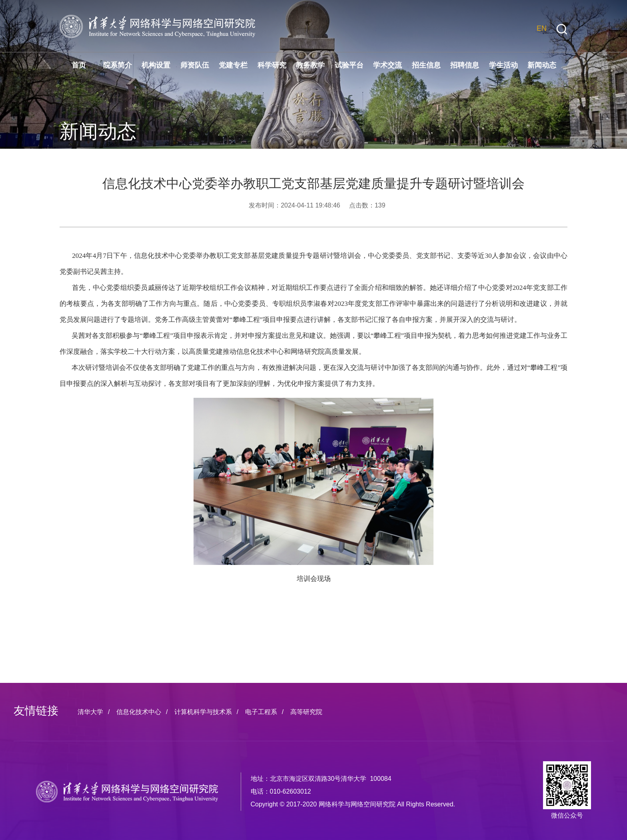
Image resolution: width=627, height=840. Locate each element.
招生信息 (426, 65)
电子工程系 (261, 712)
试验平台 (349, 65)
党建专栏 (233, 65)
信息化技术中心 (139, 712)
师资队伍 (195, 65)
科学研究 (272, 65)
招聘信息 (465, 65)
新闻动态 (542, 65)
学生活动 (503, 65)
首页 (79, 65)
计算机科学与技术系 (203, 712)
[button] (562, 29)
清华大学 (90, 712)
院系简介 (118, 65)
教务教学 (310, 65)
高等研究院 (306, 712)
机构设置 (156, 65)
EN (542, 28)
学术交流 (387, 65)
